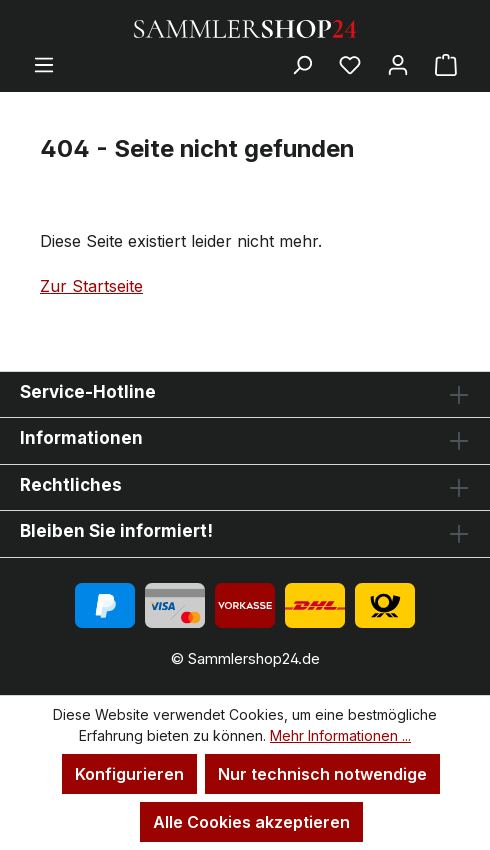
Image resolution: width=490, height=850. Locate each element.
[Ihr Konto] (398, 64)
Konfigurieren (129, 774)
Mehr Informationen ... (340, 735)
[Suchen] (302, 64)
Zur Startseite (91, 286)
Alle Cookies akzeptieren (251, 822)
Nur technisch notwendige (322, 774)
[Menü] (44, 64)
